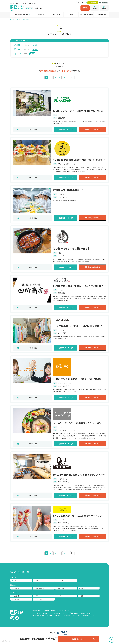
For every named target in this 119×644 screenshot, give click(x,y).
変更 (36, 45)
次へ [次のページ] (72, 78)
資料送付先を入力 (78, 639)
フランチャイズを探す (25, 19)
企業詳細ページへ (54, 130)
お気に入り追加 (31, 130)
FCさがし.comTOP (14, 19)
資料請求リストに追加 (84, 129)
